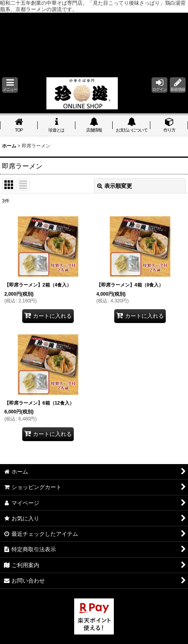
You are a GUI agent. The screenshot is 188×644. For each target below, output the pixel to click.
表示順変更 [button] (115, 186)
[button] (10, 85)
